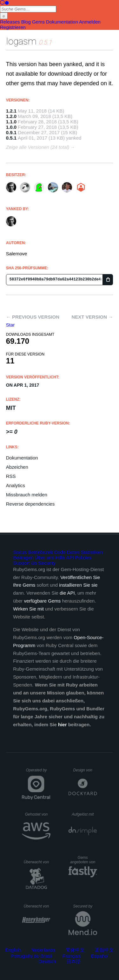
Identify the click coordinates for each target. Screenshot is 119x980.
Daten (73, 552)
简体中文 (75, 950)
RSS (11, 476)
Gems (38, 22)
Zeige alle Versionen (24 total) (38, 147)
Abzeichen (17, 467)
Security (47, 563)
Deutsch (47, 961)
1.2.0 (11, 116)
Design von (85, 770)
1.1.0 (11, 122)
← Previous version (33, 317)
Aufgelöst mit (84, 814)
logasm (21, 41)
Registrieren (13, 27)
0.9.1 (11, 132)
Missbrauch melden (27, 495)
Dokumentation (62, 22)
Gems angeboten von (84, 860)
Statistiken (92, 552)
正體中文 (104, 950)
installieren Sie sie (78, 585)
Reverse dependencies (30, 504)
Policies (83, 558)
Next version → (92, 317)
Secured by (85, 906)
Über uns (45, 558)
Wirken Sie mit (28, 609)
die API (67, 593)
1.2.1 (11, 111)
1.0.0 (11, 127)
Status (20, 552)
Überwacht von (37, 862)
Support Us (25, 563)
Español (100, 956)
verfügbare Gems (42, 601)
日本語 (73, 961)
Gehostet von (38, 814)
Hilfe (60, 558)
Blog (26, 22)
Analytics (16, 485)
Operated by (38, 772)
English (13, 950)
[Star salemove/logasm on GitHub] (10, 325)
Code (60, 552)
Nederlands (43, 950)
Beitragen (23, 558)
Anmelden (90, 22)
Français (72, 956)
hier (63, 725)
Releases (10, 22)
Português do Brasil (32, 956)
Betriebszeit (40, 552)
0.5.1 (11, 138)
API (70, 558)
